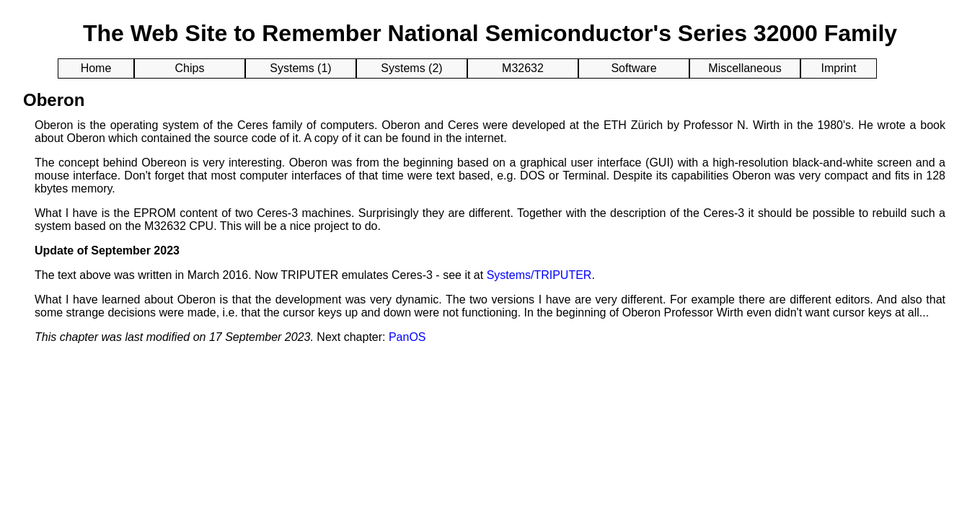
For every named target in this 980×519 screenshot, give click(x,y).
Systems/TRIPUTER (539, 275)
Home (96, 68)
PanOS (407, 337)
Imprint (839, 68)
